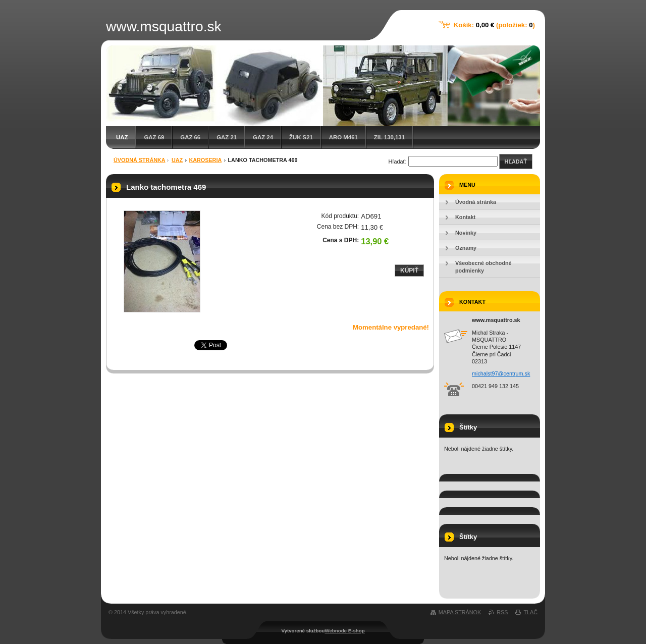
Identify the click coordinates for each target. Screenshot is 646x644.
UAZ (122, 137)
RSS (502, 612)
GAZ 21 (227, 137)
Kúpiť (409, 271)
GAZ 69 (154, 137)
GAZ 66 (190, 137)
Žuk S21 (301, 137)
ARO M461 (343, 137)
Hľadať (516, 162)
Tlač (530, 612)
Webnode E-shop (344, 631)
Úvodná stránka (140, 160)
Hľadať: (398, 162)
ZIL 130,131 (389, 137)
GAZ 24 (263, 137)
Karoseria (205, 160)
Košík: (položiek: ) (494, 25)
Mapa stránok (460, 612)
